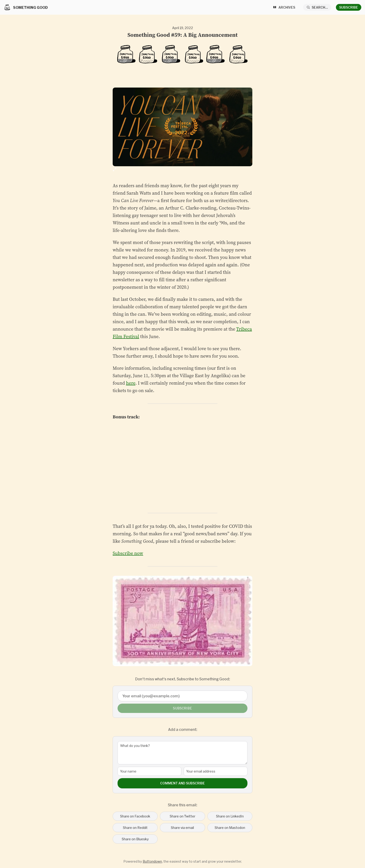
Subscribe (349, 7)
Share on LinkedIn (230, 816)
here (131, 383)
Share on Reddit (135, 828)
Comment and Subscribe (182, 783)
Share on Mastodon (230, 828)
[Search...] (317, 7)
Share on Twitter (182, 816)
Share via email (182, 828)
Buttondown (152, 861)
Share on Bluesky (135, 839)
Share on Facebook (135, 816)
